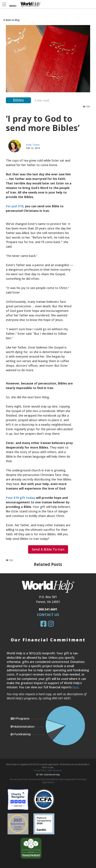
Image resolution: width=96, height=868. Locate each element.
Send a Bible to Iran (48, 549)
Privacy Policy (40, 770)
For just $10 (15, 206)
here (76, 687)
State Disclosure (55, 770)
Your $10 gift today (20, 498)
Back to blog (11, 20)
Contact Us (48, 615)
